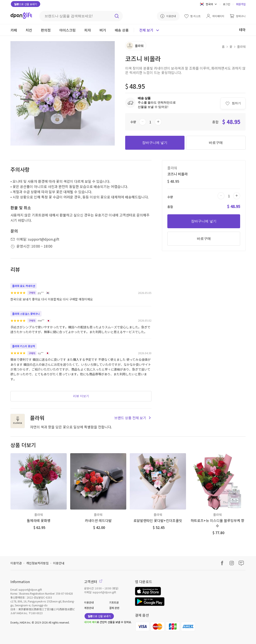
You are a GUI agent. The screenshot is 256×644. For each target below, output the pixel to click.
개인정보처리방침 (37, 563)
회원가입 (241, 4)
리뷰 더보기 (81, 396)
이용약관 (16, 563)
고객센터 (93, 582)
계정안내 (89, 608)
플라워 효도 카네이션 (24, 286)
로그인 (227, 4)
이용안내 (59, 563)
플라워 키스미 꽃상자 (24, 346)
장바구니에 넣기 (155, 143)
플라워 (241, 47)
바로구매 (216, 143)
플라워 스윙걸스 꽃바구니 (26, 314)
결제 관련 (114, 608)
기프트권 (114, 602)
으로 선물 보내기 (26, 4)
